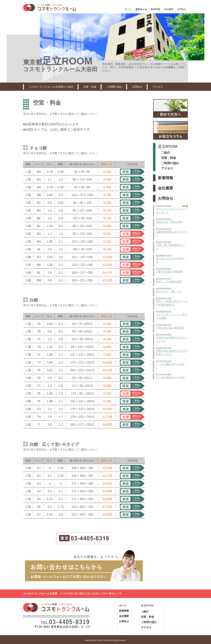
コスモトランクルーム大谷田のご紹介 (51, 87)
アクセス (158, 87)
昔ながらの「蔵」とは (169, 291)
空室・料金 (90, 87)
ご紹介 (166, 153)
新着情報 (166, 178)
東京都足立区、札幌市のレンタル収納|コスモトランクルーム (50, 8)
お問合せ (137, 87)
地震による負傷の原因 (169, 282)
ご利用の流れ (114, 87)
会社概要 (166, 188)
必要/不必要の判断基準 (169, 272)
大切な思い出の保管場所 (170, 328)
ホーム (123, 605)
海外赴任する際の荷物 (169, 222)
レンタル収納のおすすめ (170, 377)
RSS (185, 206)
